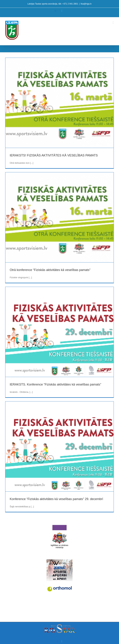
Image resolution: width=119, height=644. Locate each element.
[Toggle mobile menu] (113, 23)
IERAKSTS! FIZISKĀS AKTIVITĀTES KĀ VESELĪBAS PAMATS (54, 155)
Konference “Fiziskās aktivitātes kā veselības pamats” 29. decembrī (56, 499)
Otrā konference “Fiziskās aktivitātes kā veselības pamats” (50, 270)
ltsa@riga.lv (86, 4)
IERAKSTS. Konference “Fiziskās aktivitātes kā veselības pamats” (55, 384)
